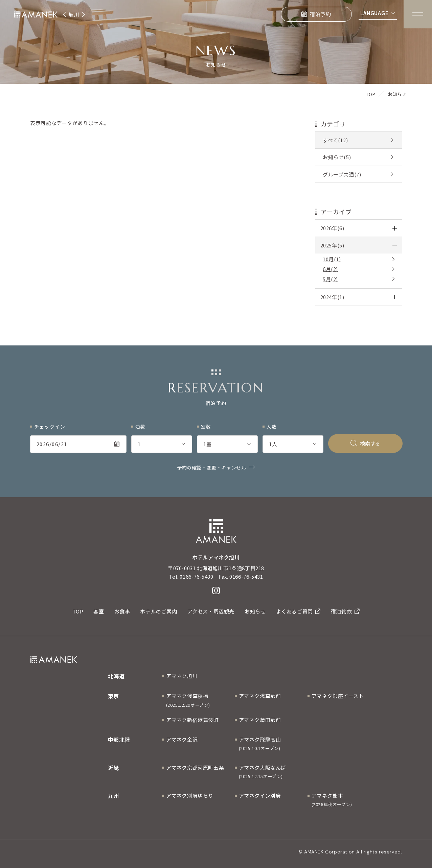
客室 (99, 611)
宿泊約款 (345, 611)
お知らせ (255, 611)
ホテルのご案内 (158, 611)
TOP (78, 611)
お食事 (122, 611)
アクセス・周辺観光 (211, 611)
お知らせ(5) (337, 157)
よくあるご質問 (298, 611)
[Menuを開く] (418, 14)
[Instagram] (216, 590)
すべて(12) (335, 140)
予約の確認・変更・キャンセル (211, 467)
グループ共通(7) (342, 174)
